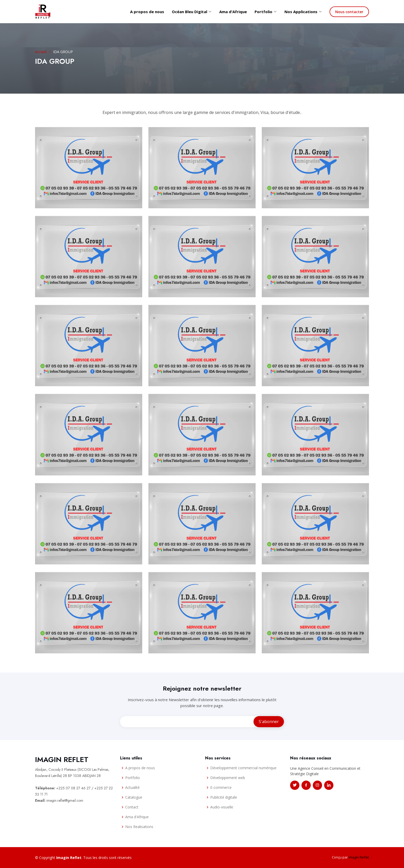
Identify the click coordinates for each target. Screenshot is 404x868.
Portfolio (133, 778)
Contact (132, 807)
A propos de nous (147, 12)
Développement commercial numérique (243, 768)
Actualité (132, 788)
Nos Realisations (139, 827)
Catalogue (134, 797)
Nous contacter (349, 12)
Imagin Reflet (359, 857)
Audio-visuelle (222, 807)
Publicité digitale (224, 797)
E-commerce (221, 788)
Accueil (41, 52)
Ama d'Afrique (233, 12)
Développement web (228, 778)
